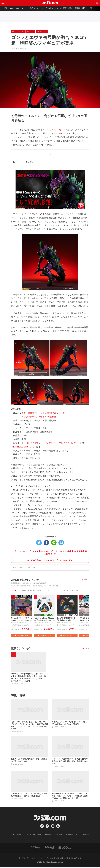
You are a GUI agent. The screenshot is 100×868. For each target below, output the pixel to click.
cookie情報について (70, 836)
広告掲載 (82, 836)
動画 (66, 8)
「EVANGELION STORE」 (24, 447)
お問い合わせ (20, 836)
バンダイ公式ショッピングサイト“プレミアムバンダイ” (50, 560)
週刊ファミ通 (89, 8)
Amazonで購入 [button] (22, 636)
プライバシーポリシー (35, 836)
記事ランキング (21, 649)
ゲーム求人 (50, 8)
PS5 (17, 8)
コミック (48, 591)
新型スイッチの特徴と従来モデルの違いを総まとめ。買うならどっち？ (29, 761)
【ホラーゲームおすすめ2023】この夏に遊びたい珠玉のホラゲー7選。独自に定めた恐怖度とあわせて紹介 (70, 762)
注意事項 (58, 836)
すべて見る (85, 580)
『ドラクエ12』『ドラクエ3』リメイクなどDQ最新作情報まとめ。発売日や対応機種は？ (29, 796)
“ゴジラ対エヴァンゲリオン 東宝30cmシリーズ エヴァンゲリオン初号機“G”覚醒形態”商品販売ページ (50, 553)
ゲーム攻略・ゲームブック (31, 591)
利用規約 (48, 836)
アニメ (57, 591)
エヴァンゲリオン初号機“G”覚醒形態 (39, 417)
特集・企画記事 (76, 8)
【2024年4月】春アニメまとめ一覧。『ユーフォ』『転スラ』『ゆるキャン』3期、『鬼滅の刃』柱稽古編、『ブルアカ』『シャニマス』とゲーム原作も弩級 (30, 727)
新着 (4, 8)
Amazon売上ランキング (27, 580)
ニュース (59, 8)
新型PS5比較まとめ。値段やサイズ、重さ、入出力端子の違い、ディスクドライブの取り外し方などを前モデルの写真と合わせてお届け (70, 797)
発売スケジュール (37, 8)
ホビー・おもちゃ (18, 31)
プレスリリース (42, 31)
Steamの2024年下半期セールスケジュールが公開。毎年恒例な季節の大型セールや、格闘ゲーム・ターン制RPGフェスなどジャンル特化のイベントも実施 (28, 678)
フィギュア (30, 31)
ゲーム (15, 591)
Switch (11, 8)
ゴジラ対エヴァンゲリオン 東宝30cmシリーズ (43, 413)
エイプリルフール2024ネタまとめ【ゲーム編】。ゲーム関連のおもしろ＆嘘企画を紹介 (70, 724)
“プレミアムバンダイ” (55, 130)
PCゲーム (24, 8)
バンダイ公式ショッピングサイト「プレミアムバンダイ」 (53, 443)
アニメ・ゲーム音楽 (71, 591)
